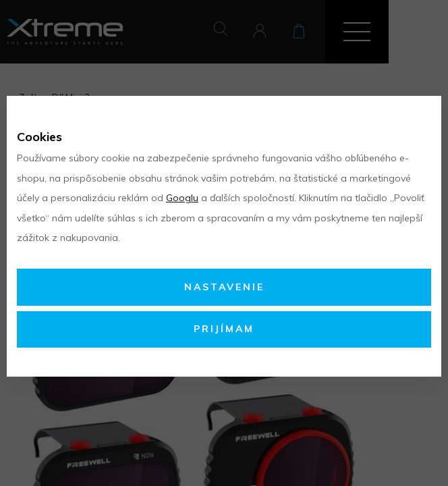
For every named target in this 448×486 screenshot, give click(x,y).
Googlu (182, 198)
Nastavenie (224, 287)
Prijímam (224, 329)
